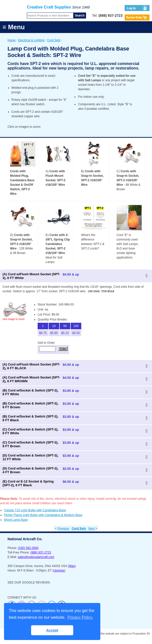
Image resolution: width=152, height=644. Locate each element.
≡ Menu (14, 27)
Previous (63, 528)
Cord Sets (54, 40)
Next (91, 528)
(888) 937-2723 (41, 552)
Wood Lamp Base (16, 520)
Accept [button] (52, 630)
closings (59, 570)
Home (12, 40)
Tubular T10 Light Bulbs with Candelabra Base (35, 510)
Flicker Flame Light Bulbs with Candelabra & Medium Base (43, 515)
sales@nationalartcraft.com (36, 557)
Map (72, 566)
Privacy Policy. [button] (80, 617)
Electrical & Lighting (31, 40)
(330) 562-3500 (28, 548)
